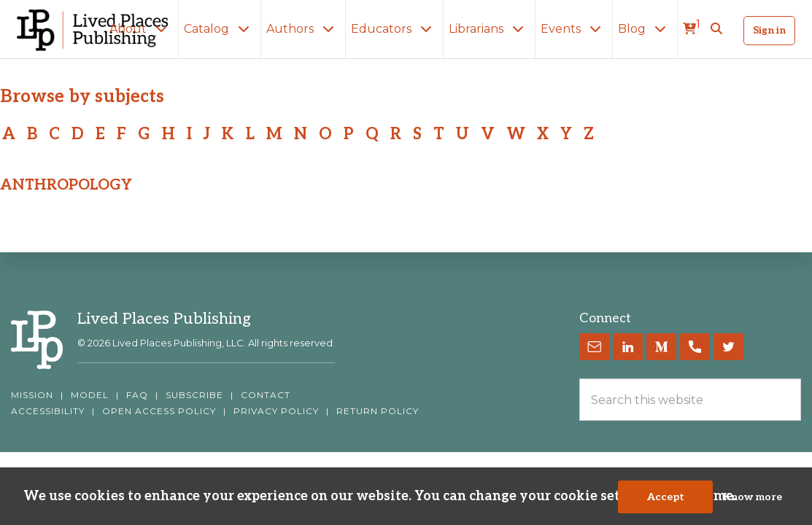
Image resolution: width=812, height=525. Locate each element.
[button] (716, 29)
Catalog (220, 29)
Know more (753, 497)
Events (574, 29)
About (141, 29)
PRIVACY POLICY (276, 411)
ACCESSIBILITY (48, 411)
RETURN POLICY (378, 411)
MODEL (90, 395)
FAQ (137, 395)
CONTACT (266, 395)
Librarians (489, 29)
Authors (303, 29)
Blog (645, 29)
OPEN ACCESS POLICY (159, 411)
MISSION (32, 395)
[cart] (692, 29)
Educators (394, 29)
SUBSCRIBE (194, 395)
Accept (666, 497)
